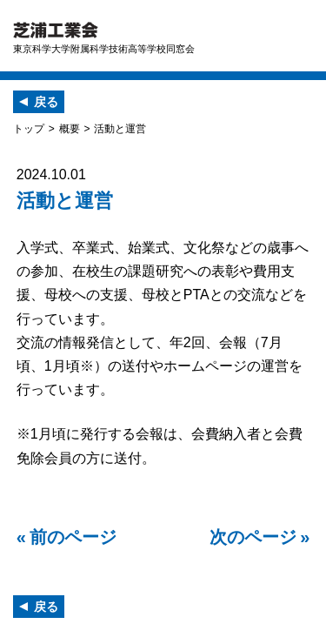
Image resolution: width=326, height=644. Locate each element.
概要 (70, 129)
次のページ (253, 537)
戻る (46, 102)
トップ (29, 129)
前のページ (73, 537)
